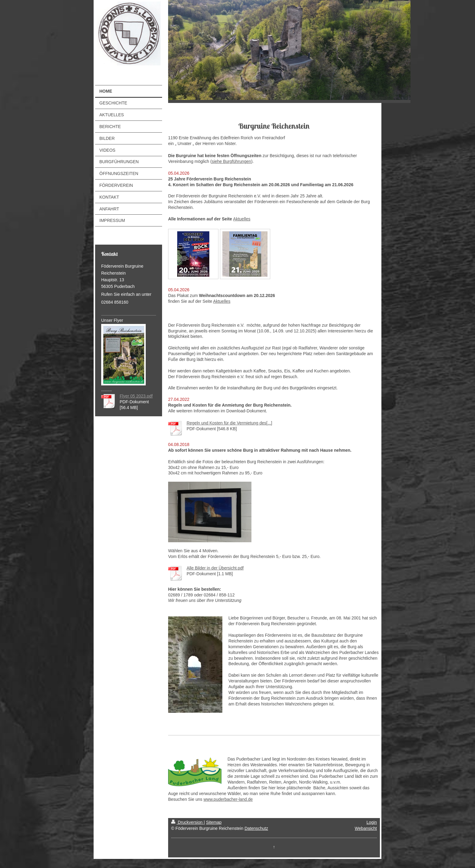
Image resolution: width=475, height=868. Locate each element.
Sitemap (214, 822)
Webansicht (366, 828)
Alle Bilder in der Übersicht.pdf (215, 568)
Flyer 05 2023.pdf (136, 396)
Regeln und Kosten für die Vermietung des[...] (229, 423)
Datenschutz (256, 828)
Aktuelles (242, 219)
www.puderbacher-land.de (228, 799)
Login (372, 822)
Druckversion (187, 822)
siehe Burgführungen (231, 161)
